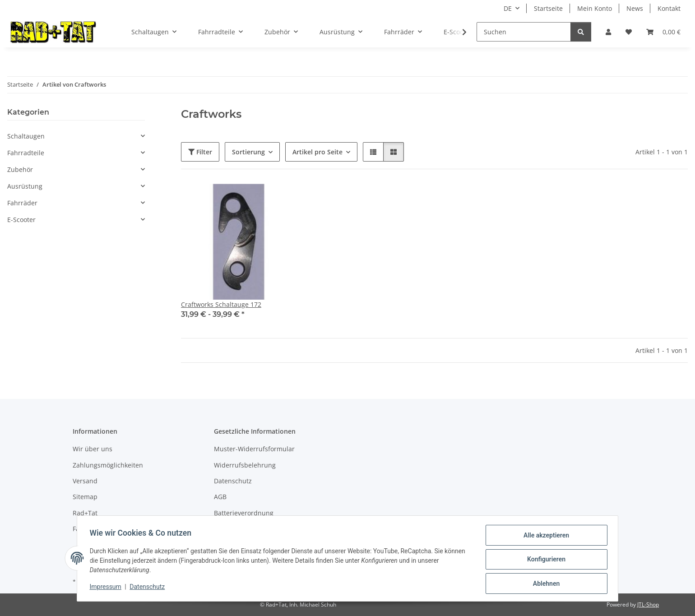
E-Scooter (21, 220)
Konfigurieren (544, 560)
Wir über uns (93, 449)
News (635, 8)
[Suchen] (524, 32)
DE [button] (508, 8)
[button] (608, 32)
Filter (200, 152)
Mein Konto (595, 8)
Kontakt (669, 8)
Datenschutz (149, 588)
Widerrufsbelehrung (245, 465)
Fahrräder (22, 203)
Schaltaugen (26, 136)
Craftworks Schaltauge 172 (221, 304)
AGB (220, 497)
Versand (85, 481)
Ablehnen (544, 584)
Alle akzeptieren (544, 537)
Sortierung (248, 152)
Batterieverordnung (244, 513)
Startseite (548, 8)
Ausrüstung (25, 186)
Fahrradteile (26, 153)
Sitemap (85, 497)
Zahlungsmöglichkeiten (108, 465)
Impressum (107, 588)
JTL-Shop (648, 604)
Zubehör (20, 169)
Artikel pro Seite (317, 152)
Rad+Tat (85, 513)
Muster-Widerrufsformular (254, 449)
